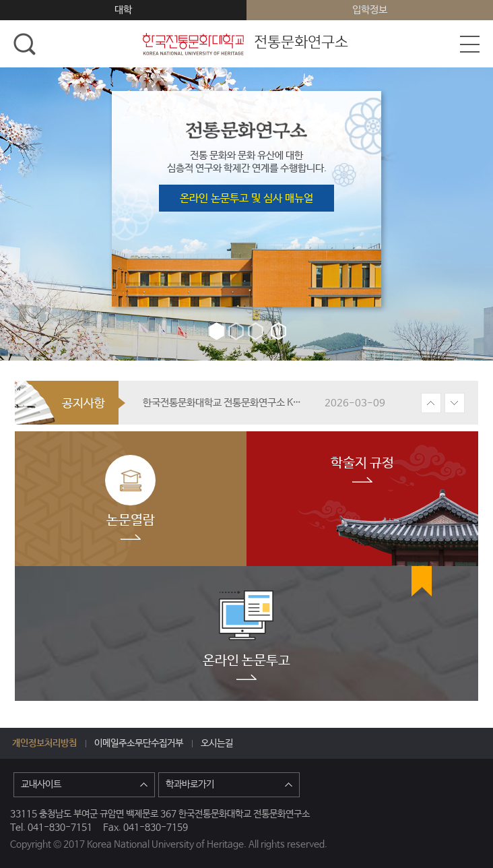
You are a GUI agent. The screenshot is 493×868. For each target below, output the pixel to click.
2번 (236, 331)
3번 (256, 331)
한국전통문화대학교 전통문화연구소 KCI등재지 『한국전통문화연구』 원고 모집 (224, 403)
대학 (123, 10)
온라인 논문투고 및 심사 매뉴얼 (246, 198)
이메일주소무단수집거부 (139, 743)
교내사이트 (84, 784)
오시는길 (217, 743)
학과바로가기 (229, 784)
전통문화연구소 (244, 44)
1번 (217, 331)
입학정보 (370, 10)
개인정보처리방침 (44, 743)
